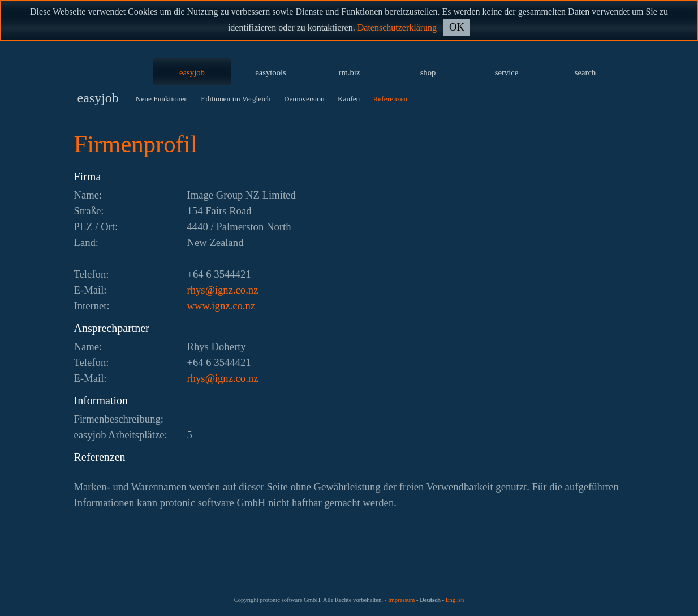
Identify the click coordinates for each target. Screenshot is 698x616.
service (507, 72)
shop (428, 72)
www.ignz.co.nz (221, 306)
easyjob (192, 72)
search (585, 72)
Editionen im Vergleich (236, 99)
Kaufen (349, 99)
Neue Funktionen (162, 99)
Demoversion (304, 99)
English (455, 600)
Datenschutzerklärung (397, 27)
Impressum (401, 600)
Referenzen (391, 99)
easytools (271, 72)
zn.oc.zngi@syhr (223, 290)
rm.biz (350, 72)
